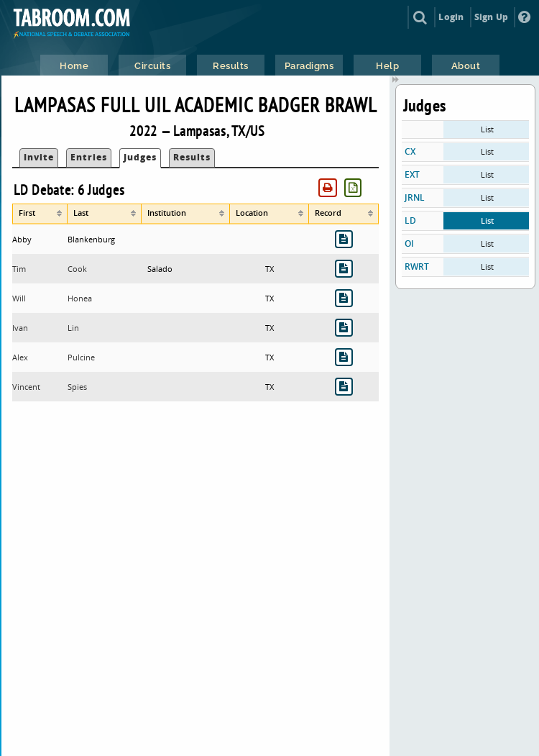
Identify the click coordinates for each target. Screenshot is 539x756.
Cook (77, 269)
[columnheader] (40, 214)
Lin (73, 328)
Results (192, 157)
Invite (39, 157)
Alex (20, 357)
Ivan (20, 328)
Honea (80, 298)
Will (19, 298)
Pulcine (81, 357)
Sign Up (491, 17)
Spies (77, 387)
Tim (19, 269)
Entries (89, 157)
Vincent (26, 387)
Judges (140, 157)
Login (451, 17)
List (487, 129)
